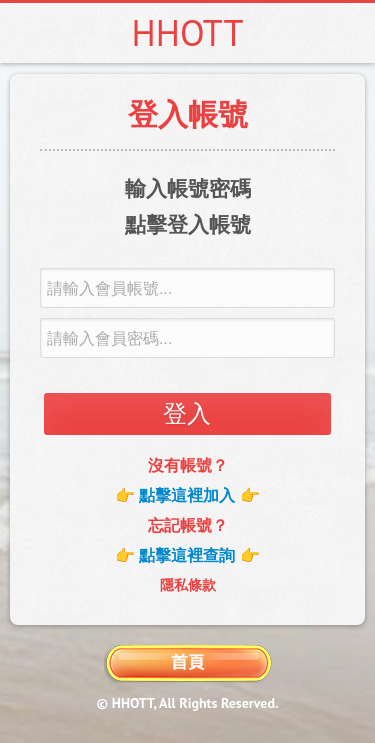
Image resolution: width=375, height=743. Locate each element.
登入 (187, 413)
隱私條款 (188, 585)
